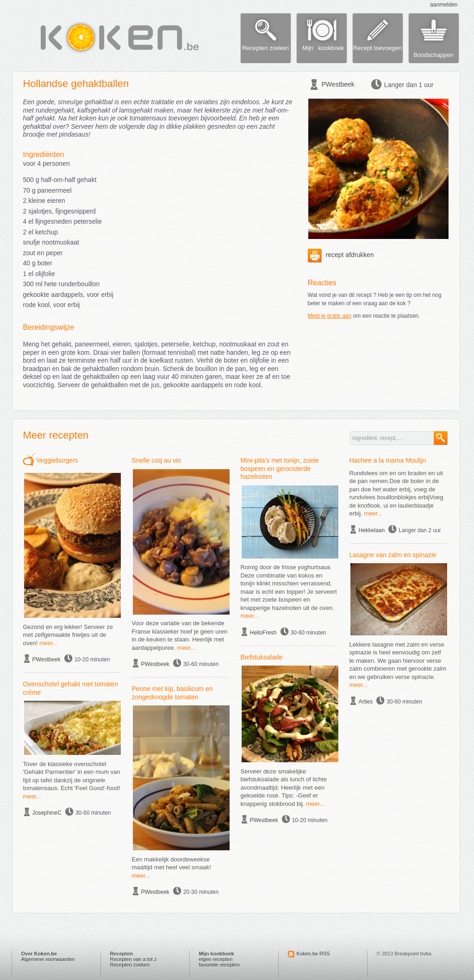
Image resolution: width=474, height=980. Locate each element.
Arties (366, 702)
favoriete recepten (219, 965)
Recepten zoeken (130, 965)
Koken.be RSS (313, 954)
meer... (49, 643)
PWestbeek (338, 84)
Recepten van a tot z (134, 959)
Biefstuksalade (262, 657)
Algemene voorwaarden (48, 959)
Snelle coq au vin (157, 460)
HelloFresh (263, 633)
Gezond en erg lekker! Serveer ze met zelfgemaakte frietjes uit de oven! (68, 635)
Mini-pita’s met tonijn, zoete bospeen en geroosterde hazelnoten (280, 468)
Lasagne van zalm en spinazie (393, 555)
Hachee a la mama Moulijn (388, 460)
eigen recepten (216, 959)
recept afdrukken (341, 255)
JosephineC (47, 813)
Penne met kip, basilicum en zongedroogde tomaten (172, 693)
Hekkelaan (372, 530)
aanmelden (444, 5)
